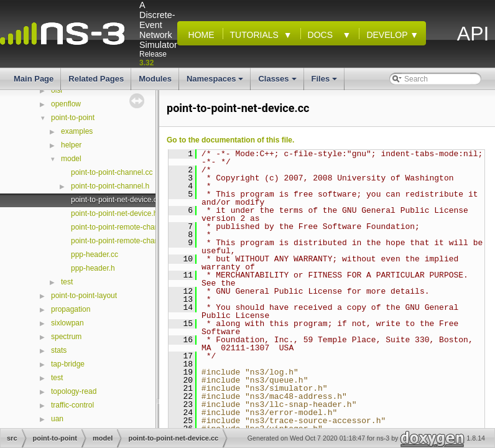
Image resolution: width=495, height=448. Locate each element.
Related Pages (96, 79)
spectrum (66, 337)
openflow (66, 104)
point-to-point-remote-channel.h (123, 241)
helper (71, 145)
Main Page (34, 79)
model (71, 159)
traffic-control (72, 405)
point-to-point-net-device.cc (116, 200)
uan (57, 419)
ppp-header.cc (95, 254)
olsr (57, 90)
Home (199, 35)
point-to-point (73, 118)
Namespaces (216, 82)
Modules (155, 79)
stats (59, 350)
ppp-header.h (93, 268)
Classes (278, 82)
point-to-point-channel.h (110, 186)
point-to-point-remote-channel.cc (125, 227)
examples (77, 131)
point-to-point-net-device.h (114, 213)
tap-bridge (68, 364)
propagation (71, 309)
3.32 (146, 63)
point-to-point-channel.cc (112, 172)
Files (326, 82)
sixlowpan (67, 323)
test (67, 282)
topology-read (74, 391)
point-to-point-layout (84, 296)
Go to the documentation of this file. (230, 140)
